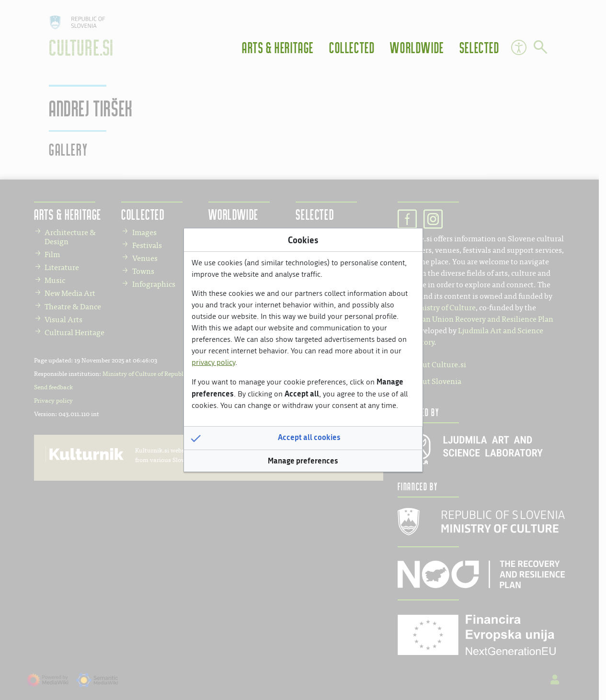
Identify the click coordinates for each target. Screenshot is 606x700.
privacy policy (213, 362)
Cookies (303, 240)
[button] (303, 438)
